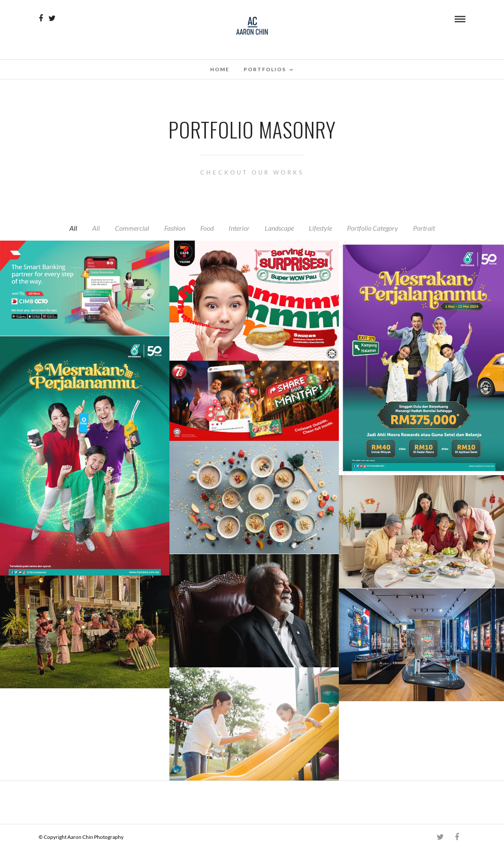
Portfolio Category (373, 228)
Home (220, 69)
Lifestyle (320, 228)
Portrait (424, 228)
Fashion (175, 228)
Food (207, 228)
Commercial (132, 228)
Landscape (279, 228)
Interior (239, 228)
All (73, 228)
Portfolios (265, 69)
